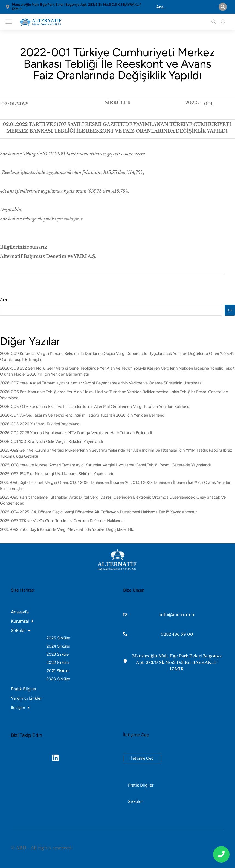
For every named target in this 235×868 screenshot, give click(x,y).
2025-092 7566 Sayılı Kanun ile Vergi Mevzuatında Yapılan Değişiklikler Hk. (67, 529)
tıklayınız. (74, 219)
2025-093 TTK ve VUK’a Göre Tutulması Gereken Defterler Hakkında (62, 521)
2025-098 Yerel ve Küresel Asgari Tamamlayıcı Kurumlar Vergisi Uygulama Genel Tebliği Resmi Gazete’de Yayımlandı (105, 465)
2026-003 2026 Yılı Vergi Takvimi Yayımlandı (40, 424)
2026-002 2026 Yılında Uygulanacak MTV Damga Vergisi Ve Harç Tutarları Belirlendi (76, 433)
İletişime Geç (142, 758)
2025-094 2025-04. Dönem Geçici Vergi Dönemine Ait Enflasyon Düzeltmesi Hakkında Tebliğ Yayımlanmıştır (98, 512)
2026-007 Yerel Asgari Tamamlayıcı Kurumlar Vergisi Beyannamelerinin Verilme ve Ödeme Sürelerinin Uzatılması (101, 383)
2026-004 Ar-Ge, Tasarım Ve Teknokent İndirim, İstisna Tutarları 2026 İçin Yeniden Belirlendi (83, 415)
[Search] (223, 7)
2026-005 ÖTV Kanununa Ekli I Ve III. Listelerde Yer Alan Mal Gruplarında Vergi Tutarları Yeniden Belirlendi (95, 407)
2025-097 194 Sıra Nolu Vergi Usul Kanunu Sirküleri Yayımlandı (56, 474)
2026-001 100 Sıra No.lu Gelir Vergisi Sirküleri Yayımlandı (51, 442)
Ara (3, 300)
